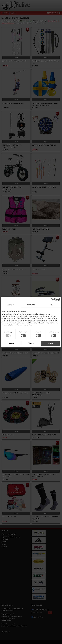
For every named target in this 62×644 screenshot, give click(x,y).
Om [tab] (51, 305)
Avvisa (11, 343)
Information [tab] (31, 305)
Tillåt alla (51, 343)
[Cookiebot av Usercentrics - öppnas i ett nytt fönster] (52, 299)
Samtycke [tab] (11, 305)
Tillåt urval (31, 343)
